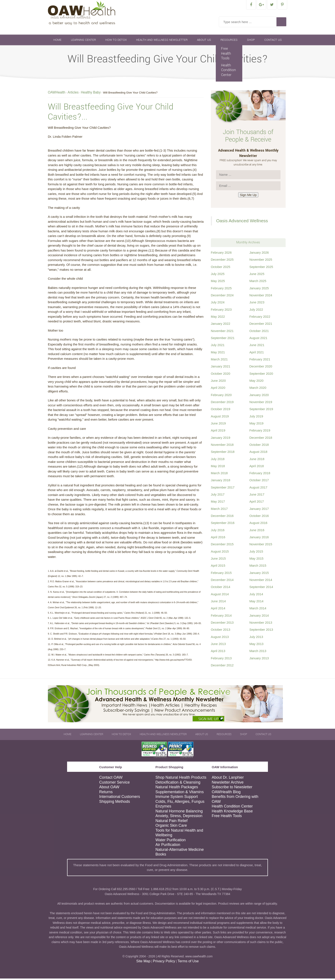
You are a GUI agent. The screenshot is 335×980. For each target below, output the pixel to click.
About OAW (109, 788)
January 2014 (259, 617)
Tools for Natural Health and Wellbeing (179, 834)
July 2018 (218, 460)
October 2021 (259, 332)
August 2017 (258, 489)
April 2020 (218, 389)
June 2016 (257, 532)
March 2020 (258, 389)
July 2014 (256, 596)
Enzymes (163, 808)
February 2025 (221, 290)
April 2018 (257, 467)
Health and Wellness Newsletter (162, 41)
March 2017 (219, 510)
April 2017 (257, 503)
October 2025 (221, 268)
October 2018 (259, 446)
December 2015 (222, 546)
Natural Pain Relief (172, 822)
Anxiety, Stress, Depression (179, 817)
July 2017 (218, 496)
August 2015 (220, 553)
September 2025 (261, 268)
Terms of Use (188, 963)
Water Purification (171, 841)
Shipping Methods (115, 803)
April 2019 (218, 432)
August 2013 (220, 638)
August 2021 (258, 339)
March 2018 (219, 475)
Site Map (143, 963)
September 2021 (223, 339)
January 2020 (259, 396)
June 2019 (218, 425)
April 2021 (257, 354)
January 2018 (221, 482)
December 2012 (222, 667)
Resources (229, 41)
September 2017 (223, 489)
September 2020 (261, 375)
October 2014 (221, 588)
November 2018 (222, 446)
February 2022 (260, 318)
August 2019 (220, 418)
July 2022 (256, 311)
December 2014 (222, 581)
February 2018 (260, 475)
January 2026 (259, 254)
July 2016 (218, 532)
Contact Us (273, 41)
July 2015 (256, 553)
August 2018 (258, 453)
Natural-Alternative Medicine (180, 851)
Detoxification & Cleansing (178, 784)
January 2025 (259, 290)
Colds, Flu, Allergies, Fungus (180, 803)
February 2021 (260, 361)
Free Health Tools (226, 55)
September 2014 (261, 588)
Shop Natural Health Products (181, 779)
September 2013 (261, 631)
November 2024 (261, 297)
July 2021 (218, 346)
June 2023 (257, 304)
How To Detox (116, 41)
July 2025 (218, 275)
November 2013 (261, 624)
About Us (204, 41)
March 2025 (258, 282)
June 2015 (218, 560)
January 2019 (221, 439)
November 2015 (261, 546)
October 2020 (221, 375)
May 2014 (256, 603)
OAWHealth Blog (226, 793)
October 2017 (259, 482)
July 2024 (218, 304)
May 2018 (218, 467)
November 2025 (261, 261)
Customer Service (114, 784)
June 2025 (257, 275)
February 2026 (221, 254)
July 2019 (256, 418)
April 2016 (218, 539)
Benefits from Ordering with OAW (235, 801)
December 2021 (261, 325)
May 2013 (256, 645)
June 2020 (218, 382)
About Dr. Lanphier (228, 779)
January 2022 (221, 325)
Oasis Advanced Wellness (242, 222)
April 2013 (218, 652)
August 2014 (220, 596)
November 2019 (261, 403)
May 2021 (218, 354)
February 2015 (221, 574)
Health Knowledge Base (232, 813)
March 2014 (258, 610)
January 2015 (259, 574)
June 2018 (257, 460)
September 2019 (261, 410)
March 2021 (219, 361)
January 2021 (221, 368)
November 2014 (261, 581)
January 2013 (259, 660)
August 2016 (258, 524)
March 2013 (258, 652)
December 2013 (222, 624)
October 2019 (221, 410)
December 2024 (222, 297)
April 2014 (218, 610)
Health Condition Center (228, 72)
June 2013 (218, 645)
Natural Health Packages (177, 788)
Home (57, 41)
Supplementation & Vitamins (180, 793)
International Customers (120, 798)
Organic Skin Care (171, 827)
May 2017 (218, 503)
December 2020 (261, 368)
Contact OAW (111, 779)
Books (161, 856)
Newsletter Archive (228, 784)
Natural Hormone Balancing (179, 813)
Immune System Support (177, 798)
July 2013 (256, 638)
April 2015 (218, 567)
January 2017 (259, 510)
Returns (106, 793)
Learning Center (83, 41)
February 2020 (221, 396)
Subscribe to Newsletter (232, 788)
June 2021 (257, 346)
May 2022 (218, 318)
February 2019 (260, 432)
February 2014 (221, 617)
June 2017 (257, 496)
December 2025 (222, 261)
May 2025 (218, 282)
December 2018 (261, 439)
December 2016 (222, 517)
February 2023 (221, 311)
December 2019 (222, 403)
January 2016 (259, 539)
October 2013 (221, 631)
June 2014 (218, 603)
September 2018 (223, 453)
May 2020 (256, 382)
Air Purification (168, 846)
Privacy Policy (164, 963)
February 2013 (221, 660)
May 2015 (256, 560)
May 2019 (256, 425)
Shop (251, 41)
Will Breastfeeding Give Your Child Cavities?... (111, 113)
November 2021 (222, 332)
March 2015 (258, 567)
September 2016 (223, 524)
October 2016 (259, 517)
